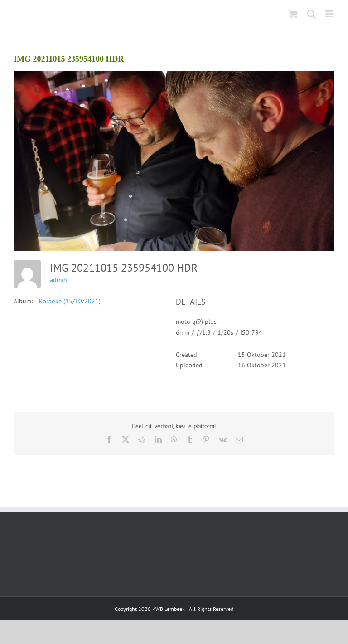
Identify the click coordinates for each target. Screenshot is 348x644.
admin (58, 280)
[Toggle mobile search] (311, 14)
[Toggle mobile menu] (330, 14)
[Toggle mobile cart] (293, 14)
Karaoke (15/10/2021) (70, 301)
